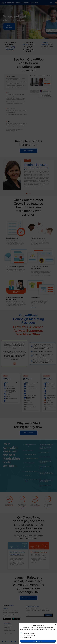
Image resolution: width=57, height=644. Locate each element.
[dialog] (38, 633)
